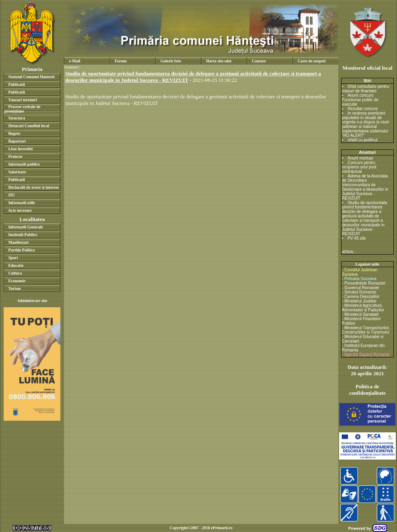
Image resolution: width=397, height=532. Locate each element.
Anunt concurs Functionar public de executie (360, 100)
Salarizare (17, 172)
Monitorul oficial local (367, 68)
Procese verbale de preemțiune (22, 109)
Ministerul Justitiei (360, 301)
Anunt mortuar (360, 158)
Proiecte (15, 156)
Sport (13, 258)
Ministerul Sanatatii (361, 314)
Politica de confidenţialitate (367, 390)
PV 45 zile (357, 238)
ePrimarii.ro (222, 528)
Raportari (17, 141)
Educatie (16, 265)
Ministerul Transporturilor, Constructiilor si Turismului (366, 330)
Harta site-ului (219, 61)
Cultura (15, 273)
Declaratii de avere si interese (33, 187)
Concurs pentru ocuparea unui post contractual (359, 167)
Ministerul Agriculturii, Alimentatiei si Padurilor (363, 308)
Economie (17, 281)
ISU (12, 195)
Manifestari (18, 242)
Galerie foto (171, 61)
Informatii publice (24, 164)
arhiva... (349, 252)
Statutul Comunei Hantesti (31, 77)
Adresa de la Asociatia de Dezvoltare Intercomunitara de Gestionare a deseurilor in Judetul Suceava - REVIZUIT (365, 187)
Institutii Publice (22, 235)
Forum (121, 61)
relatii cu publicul (363, 140)
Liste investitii (20, 149)
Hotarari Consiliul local (29, 126)
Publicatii (16, 84)
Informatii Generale (26, 227)
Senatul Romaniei (360, 292)
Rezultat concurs (363, 109)
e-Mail (75, 61)
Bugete (14, 133)
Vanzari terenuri (22, 100)
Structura (17, 118)
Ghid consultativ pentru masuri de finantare (365, 89)
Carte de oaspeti (311, 61)
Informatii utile (21, 203)
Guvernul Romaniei (362, 288)
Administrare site (32, 301)
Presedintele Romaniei (365, 283)
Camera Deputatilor (362, 297)
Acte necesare (20, 210)
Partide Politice (21, 250)
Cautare (259, 61)
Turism (14, 288)
